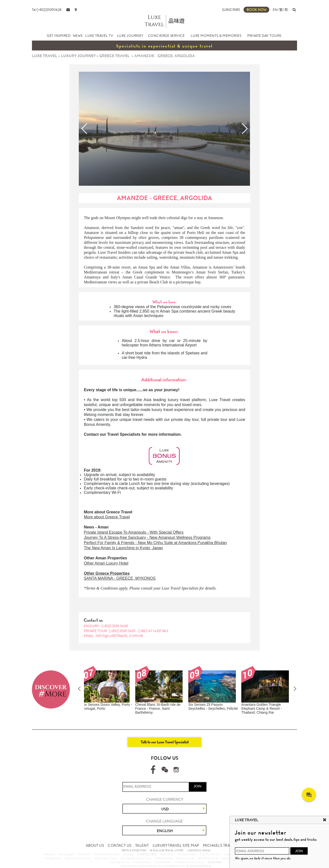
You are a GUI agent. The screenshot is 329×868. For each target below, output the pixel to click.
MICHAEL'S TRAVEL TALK (225, 845)
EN (275, 10)
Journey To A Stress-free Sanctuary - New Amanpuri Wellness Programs (147, 537)
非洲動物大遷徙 (147, 854)
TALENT (142, 845)
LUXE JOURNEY (130, 36)
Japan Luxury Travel (106, 858)
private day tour (185, 420)
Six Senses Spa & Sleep (107, 854)
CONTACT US (120, 845)
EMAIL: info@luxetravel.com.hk (113, 636)
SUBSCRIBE (231, 10)
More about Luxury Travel (190, 862)
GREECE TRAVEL (114, 56)
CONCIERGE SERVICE (166, 36)
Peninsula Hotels (187, 854)
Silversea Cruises (120, 862)
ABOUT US (95, 845)
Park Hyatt (167, 854)
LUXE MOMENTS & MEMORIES (216, 36)
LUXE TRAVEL (45, 56)
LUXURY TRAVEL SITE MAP (176, 845)
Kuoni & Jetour (163, 862)
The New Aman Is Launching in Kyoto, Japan (123, 548)
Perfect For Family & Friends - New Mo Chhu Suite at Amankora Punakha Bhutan (155, 543)
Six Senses (84, 854)
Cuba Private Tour (210, 854)
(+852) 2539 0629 (123, 631)
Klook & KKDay (142, 862)
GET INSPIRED (59, 36)
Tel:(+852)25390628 (47, 10)
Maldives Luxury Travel (78, 858)
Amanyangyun (67, 854)
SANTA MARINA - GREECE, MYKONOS (120, 578)
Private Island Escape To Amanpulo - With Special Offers (134, 532)
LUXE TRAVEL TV (99, 36)
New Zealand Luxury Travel (136, 858)
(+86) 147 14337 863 (153, 631)
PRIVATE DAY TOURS (264, 36)
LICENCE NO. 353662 (199, 850)
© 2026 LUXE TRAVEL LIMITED (167, 850)
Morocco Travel (185, 858)
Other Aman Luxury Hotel (106, 563)
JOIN (197, 786)
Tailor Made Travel (208, 858)
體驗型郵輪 (215, 862)
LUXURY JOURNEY (78, 56)
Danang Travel (53, 858)
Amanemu (50, 854)
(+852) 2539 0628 (115, 626)
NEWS (78, 36)
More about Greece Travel (107, 517)
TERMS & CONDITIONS (134, 850)
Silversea (128, 854)
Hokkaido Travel (164, 858)
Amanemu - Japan (258, 705)
